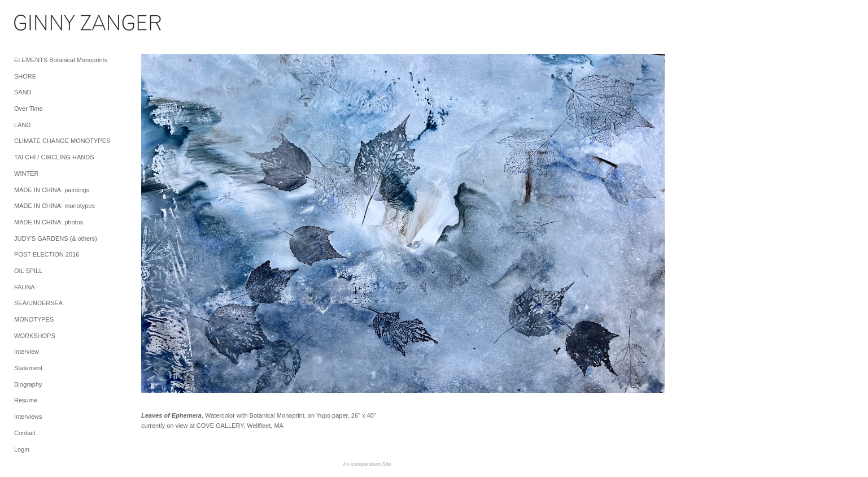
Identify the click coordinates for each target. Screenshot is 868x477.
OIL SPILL (28, 271)
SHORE (25, 76)
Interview (27, 352)
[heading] (42, 25)
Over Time (29, 109)
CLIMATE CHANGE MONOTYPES (62, 141)
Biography (28, 384)
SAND (23, 92)
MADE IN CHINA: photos (49, 222)
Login (22, 449)
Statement (28, 368)
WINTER (26, 174)
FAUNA (25, 287)
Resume (26, 400)
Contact (25, 433)
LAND (22, 125)
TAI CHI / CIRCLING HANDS (54, 157)
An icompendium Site (367, 464)
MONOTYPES (34, 319)
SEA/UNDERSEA (38, 303)
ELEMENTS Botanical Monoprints (61, 60)
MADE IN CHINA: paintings (52, 190)
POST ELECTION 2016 (47, 254)
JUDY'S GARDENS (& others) (56, 238)
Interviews (28, 417)
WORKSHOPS (35, 336)
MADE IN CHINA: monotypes (54, 206)
